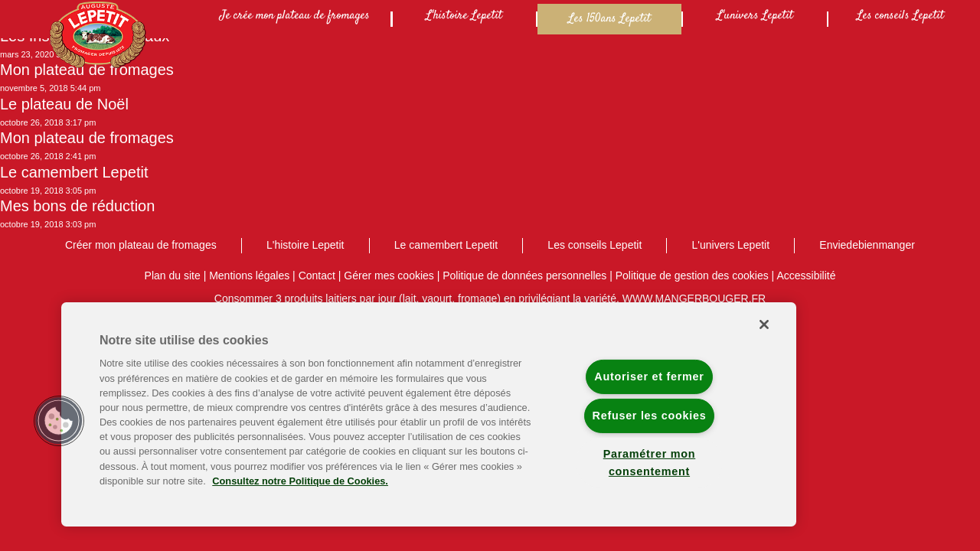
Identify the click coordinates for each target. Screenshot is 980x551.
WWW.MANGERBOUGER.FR (694, 298)
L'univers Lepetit (755, 16)
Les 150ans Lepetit (609, 19)
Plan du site (173, 275)
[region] (429, 414)
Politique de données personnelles (524, 275)
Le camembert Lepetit (74, 172)
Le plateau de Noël (64, 104)
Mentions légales (249, 275)
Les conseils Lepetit (900, 16)
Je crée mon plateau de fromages (295, 16)
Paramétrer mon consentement (649, 463)
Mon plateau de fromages (87, 70)
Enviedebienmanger (867, 245)
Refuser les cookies (650, 416)
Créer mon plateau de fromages (141, 245)
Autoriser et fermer (649, 377)
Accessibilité (806, 275)
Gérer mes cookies (389, 275)
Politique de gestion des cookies (692, 275)
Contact (317, 275)
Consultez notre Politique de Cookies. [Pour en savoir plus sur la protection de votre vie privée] (300, 481)
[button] (59, 421)
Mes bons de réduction (77, 206)
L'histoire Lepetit (464, 16)
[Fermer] (764, 324)
